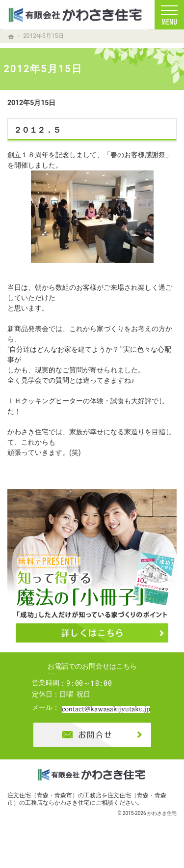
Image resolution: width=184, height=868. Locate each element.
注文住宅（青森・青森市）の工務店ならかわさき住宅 (87, 817)
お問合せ (92, 753)
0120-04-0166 (101, 683)
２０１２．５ (37, 130)
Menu (169, 15)
